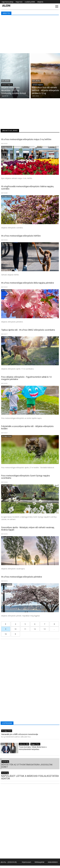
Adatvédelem (53, 862)
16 (6, 634)
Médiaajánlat (39, 862)
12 (35, 629)
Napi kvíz (19, 2)
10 (15, 629)
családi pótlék (30, 2)
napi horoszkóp (8, 2)
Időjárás (40, 2)
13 (45, 629)
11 (25, 629)
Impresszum (26, 862)
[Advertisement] (30, 34)
